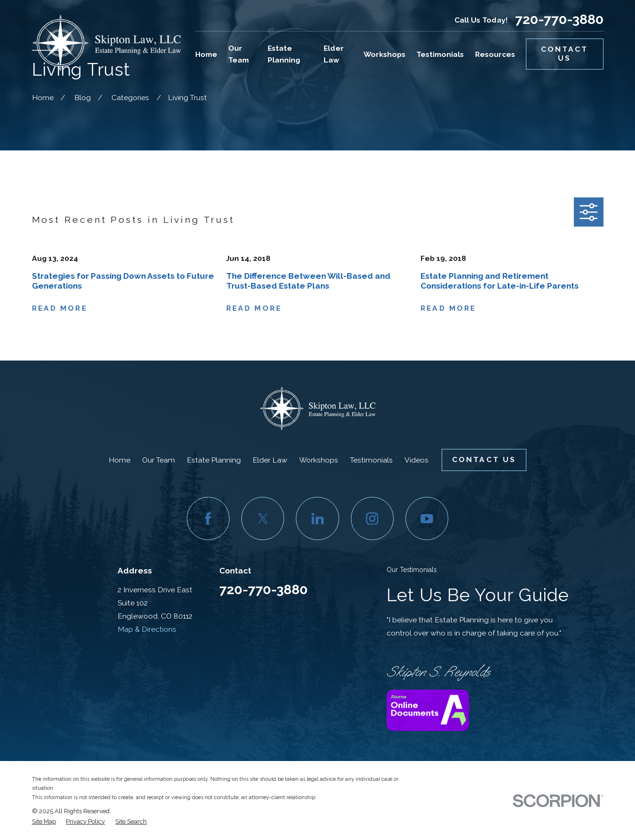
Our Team (159, 460)
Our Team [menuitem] (238, 54)
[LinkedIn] (317, 518)
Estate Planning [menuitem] (284, 54)
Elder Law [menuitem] (334, 54)
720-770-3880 (559, 20)
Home (119, 460)
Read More (60, 308)
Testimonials (371, 460)
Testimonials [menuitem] (440, 54)
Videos (417, 460)
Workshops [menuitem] (385, 54)
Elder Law (270, 460)
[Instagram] (372, 518)
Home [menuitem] (206, 54)
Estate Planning (214, 460)
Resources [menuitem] (495, 54)
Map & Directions (147, 629)
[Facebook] (208, 518)
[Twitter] (263, 518)
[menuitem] (44, 822)
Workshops (319, 460)
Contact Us (565, 54)
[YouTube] (427, 518)
